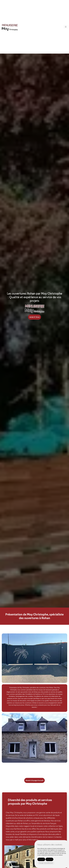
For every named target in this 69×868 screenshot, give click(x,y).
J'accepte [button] (41, 859)
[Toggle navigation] (66, 27)
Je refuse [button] (49, 859)
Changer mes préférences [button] (46, 863)
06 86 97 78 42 (34, 317)
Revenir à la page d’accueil (34, 780)
